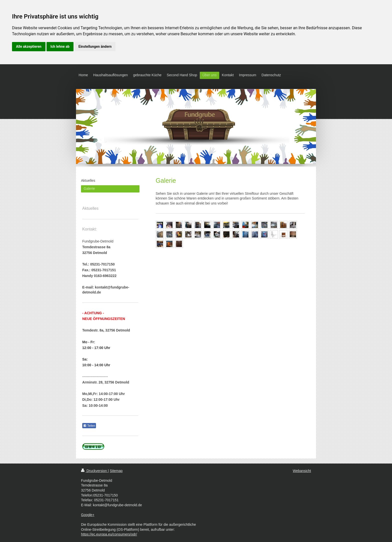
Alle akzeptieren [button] (29, 46)
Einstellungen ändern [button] (95, 46)
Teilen (89, 426)
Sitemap (116, 471)
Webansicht (302, 471)
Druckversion (94, 471)
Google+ (88, 515)
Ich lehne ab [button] (60, 46)
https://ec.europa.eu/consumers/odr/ (109, 534)
